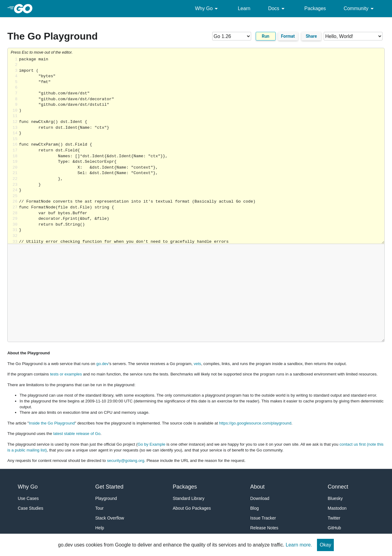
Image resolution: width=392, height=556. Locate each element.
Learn (244, 8)
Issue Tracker (263, 518)
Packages (315, 8)
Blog (254, 508)
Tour (99, 508)
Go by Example (151, 444)
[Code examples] (353, 36)
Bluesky (335, 498)
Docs (277, 9)
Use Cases (28, 498)
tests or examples (66, 374)
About (257, 487)
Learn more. (299, 545)
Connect (338, 487)
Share (311, 36)
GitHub (334, 528)
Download (260, 498)
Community (360, 9)
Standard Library (189, 498)
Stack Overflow (110, 518)
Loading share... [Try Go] (202, 150)
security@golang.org (126, 461)
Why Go (208, 9)
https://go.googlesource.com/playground (255, 423)
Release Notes (264, 528)
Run (266, 36)
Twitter (334, 518)
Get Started (109, 487)
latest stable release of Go (77, 434)
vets (197, 364)
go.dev (103, 364)
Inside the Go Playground (52, 423)
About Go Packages (192, 508)
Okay (325, 545)
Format (288, 36)
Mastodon (337, 508)
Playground (106, 498)
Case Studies (30, 508)
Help (100, 528)
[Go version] (232, 36)
